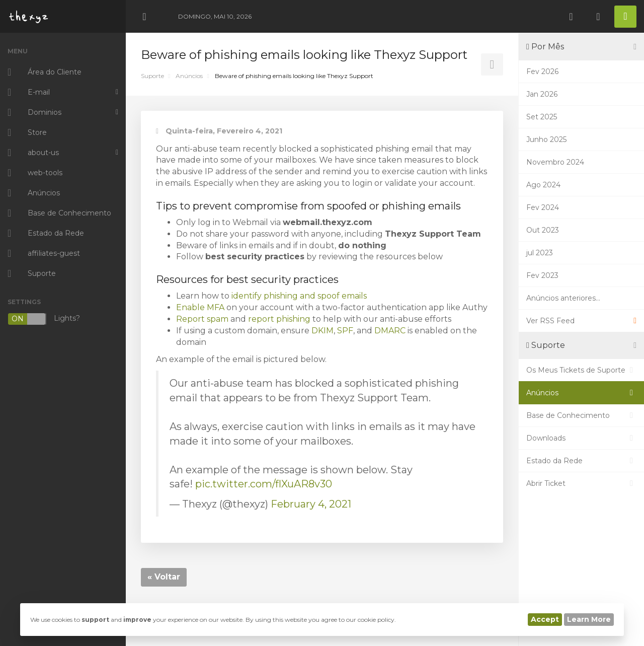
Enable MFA (200, 307)
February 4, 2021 (311, 504)
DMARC (390, 331)
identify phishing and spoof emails (299, 296)
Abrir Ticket (581, 483)
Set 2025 (542, 117)
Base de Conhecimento (581, 415)
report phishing (279, 319)
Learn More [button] (589, 619)
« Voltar (164, 577)
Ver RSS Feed (581, 321)
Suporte (152, 76)
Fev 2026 (542, 71)
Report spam (202, 319)
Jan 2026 (542, 94)
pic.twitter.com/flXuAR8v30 (264, 484)
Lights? (44, 319)
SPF (345, 331)
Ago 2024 (543, 185)
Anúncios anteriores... (563, 298)
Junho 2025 (546, 139)
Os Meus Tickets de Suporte (581, 370)
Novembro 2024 (555, 162)
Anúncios (189, 76)
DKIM (323, 331)
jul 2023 (540, 253)
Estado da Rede (581, 461)
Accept (545, 619)
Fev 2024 (543, 207)
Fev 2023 (542, 275)
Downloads (581, 438)
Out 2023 (543, 230)
